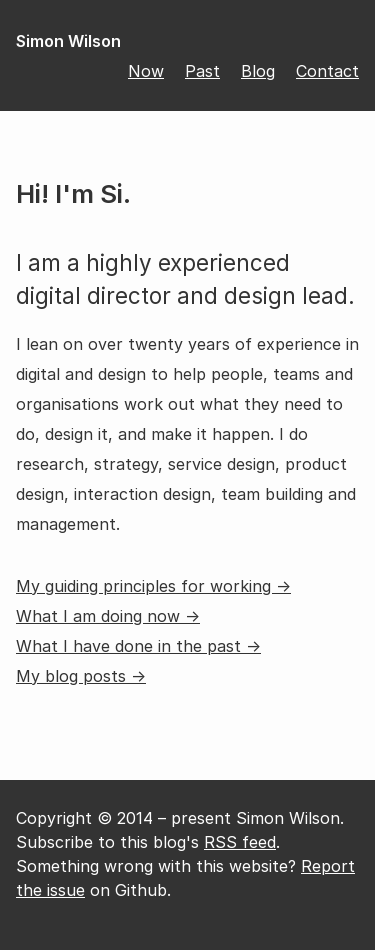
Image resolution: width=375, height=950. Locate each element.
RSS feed (240, 842)
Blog (258, 71)
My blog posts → (81, 676)
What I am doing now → (108, 616)
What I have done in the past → (138, 646)
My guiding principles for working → (153, 586)
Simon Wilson (68, 41)
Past (202, 71)
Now (146, 71)
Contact (327, 71)
